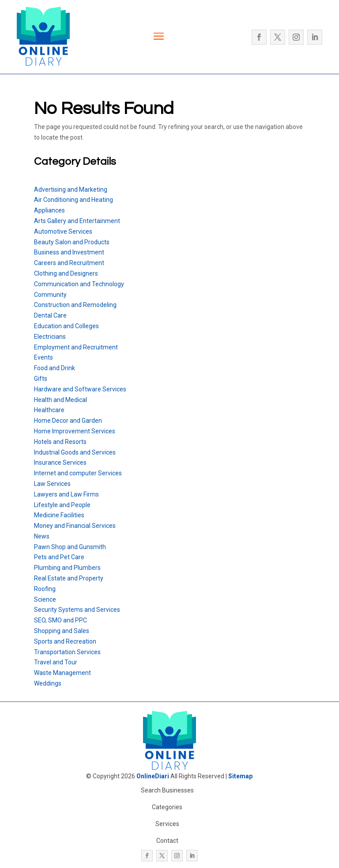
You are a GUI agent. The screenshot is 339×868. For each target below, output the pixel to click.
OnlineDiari (153, 776)
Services (167, 824)
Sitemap (240, 776)
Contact (167, 841)
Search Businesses (167, 790)
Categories (167, 807)
